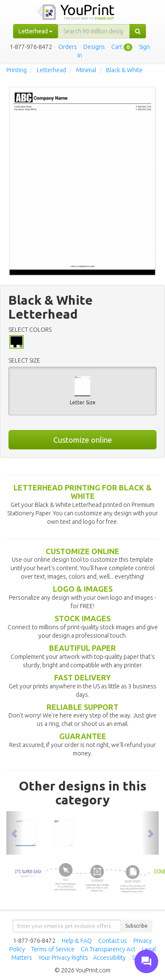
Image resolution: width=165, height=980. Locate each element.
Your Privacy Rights (63, 958)
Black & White (124, 70)
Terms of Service (53, 949)
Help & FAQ (77, 941)
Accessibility (109, 958)
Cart (117, 47)
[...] (94, 31)
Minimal (86, 70)
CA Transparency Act (108, 949)
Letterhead (51, 70)
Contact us (113, 941)
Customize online (83, 440)
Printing (16, 70)
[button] (15, 833)
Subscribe (136, 926)
